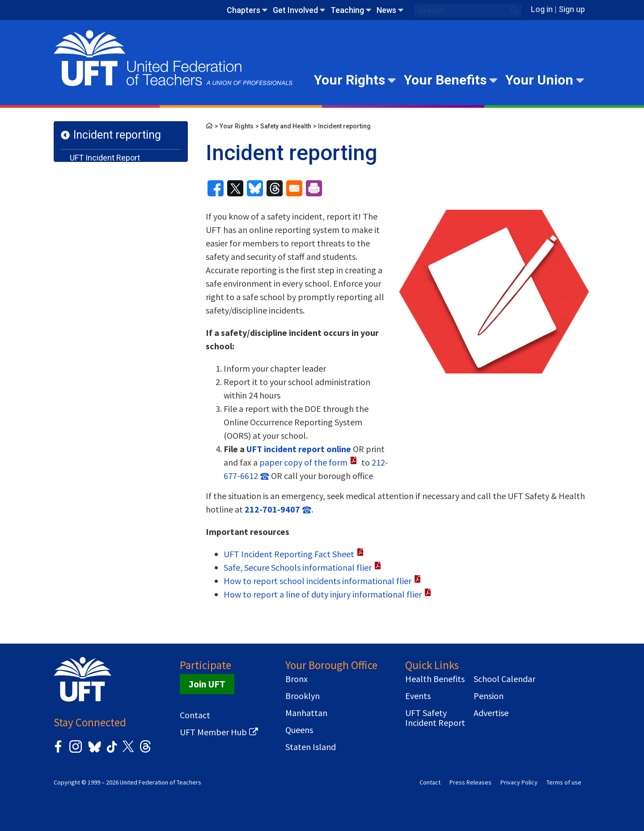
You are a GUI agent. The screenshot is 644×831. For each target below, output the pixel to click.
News (386, 10)
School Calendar (504, 679)
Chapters (244, 10)
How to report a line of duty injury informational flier (323, 594)
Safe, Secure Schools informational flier (298, 567)
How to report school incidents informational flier (318, 581)
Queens (299, 730)
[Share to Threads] (275, 188)
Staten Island (311, 747)
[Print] (314, 188)
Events (418, 696)
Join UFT (207, 684)
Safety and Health (286, 126)
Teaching (347, 10)
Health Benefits (435, 679)
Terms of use (564, 782)
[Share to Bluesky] (255, 188)
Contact (195, 715)
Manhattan (306, 713)
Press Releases (470, 782)
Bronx (297, 679)
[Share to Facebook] (216, 188)
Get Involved (295, 10)
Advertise (491, 713)
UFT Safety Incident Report (435, 718)
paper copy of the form (303, 462)
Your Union (539, 80)
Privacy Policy (519, 782)
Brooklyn (303, 696)
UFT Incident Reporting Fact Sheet (289, 554)
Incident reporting (117, 135)
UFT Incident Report (105, 158)
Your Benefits (445, 80)
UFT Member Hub (213, 732)
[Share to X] (235, 188)
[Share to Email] (294, 188)
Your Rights (350, 80)
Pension (489, 696)
